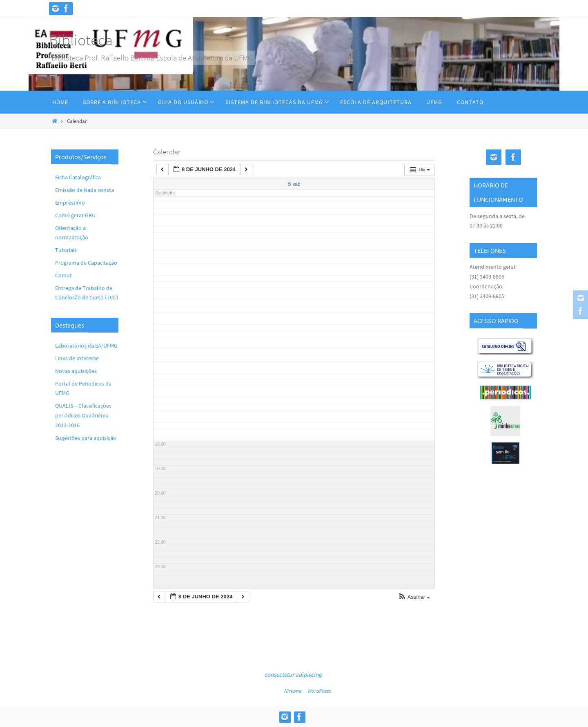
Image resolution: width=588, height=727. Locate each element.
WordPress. (319, 691)
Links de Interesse (77, 358)
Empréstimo (70, 203)
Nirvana (293, 691)
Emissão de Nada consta (85, 190)
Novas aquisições (76, 371)
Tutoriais (66, 250)
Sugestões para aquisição (86, 438)
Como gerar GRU (75, 215)
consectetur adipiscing (293, 675)
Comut (63, 275)
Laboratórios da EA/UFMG (86, 346)
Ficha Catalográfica (78, 177)
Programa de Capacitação (86, 263)
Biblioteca (81, 40)
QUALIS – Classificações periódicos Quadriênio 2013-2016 (83, 415)
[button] (414, 597)
